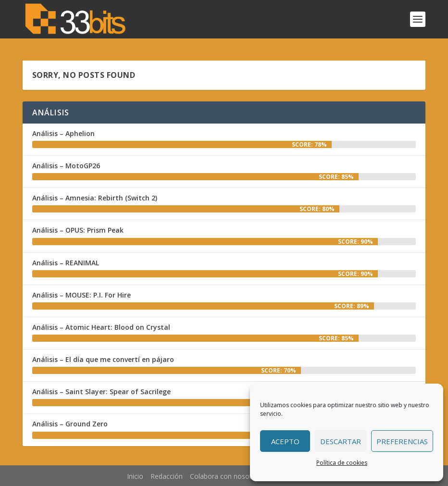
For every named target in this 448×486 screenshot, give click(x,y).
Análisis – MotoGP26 (66, 166)
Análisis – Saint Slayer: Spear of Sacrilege (101, 392)
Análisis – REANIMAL (66, 263)
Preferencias (402, 441)
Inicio (135, 476)
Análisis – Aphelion (63, 133)
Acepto (285, 441)
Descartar (341, 441)
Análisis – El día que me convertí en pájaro (103, 359)
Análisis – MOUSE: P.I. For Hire (81, 295)
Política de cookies (342, 463)
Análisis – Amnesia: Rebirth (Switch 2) (95, 198)
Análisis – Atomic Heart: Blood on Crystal (101, 327)
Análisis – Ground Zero (70, 424)
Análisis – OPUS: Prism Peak (78, 230)
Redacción (167, 476)
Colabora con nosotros (226, 476)
